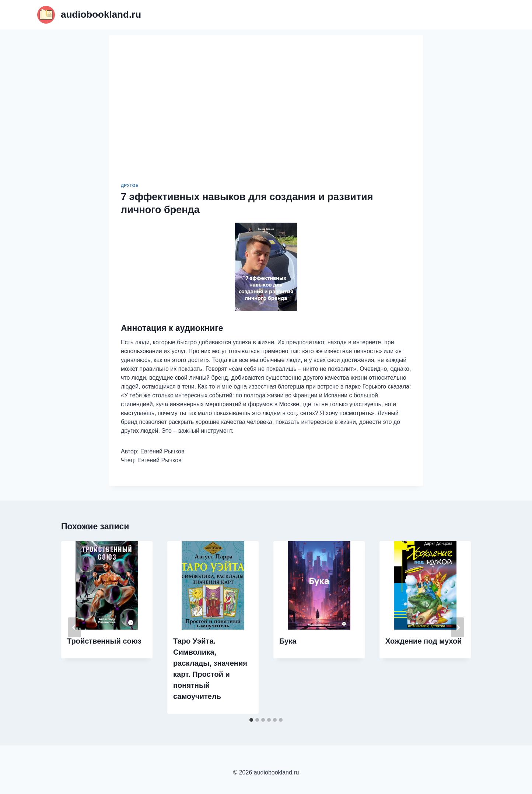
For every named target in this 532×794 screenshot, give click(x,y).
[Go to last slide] (74, 627)
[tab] (251, 720)
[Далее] (458, 627)
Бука (288, 641)
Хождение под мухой (423, 641)
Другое (130, 185)
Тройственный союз (104, 641)
